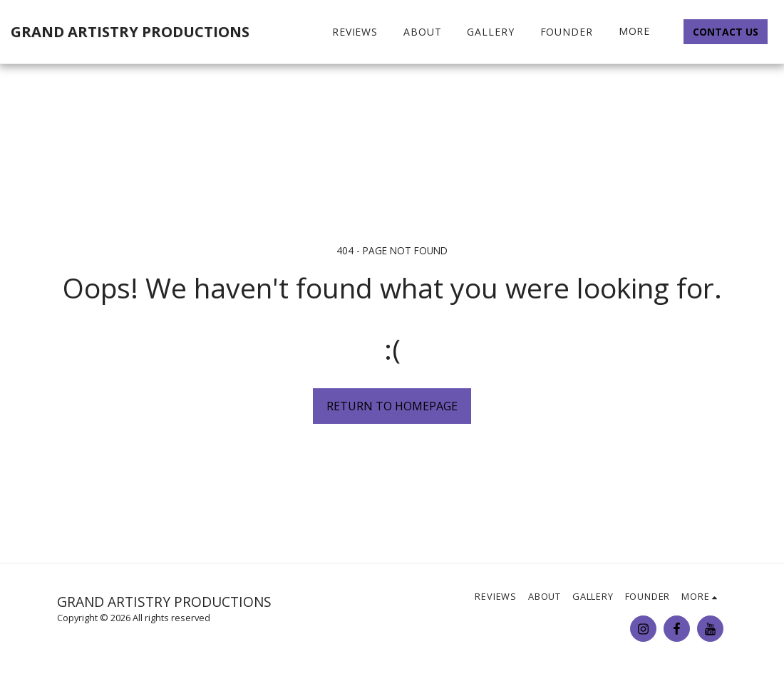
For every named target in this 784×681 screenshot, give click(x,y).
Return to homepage (392, 406)
